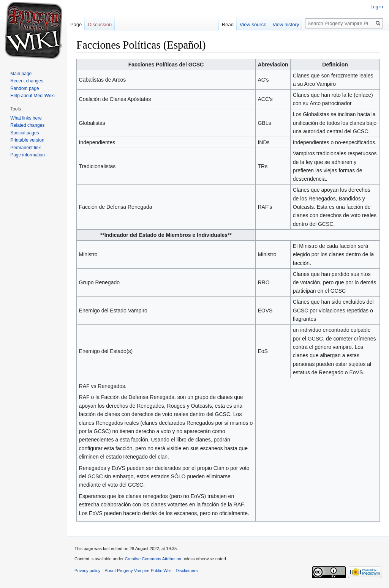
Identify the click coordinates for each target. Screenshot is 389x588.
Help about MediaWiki (32, 96)
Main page (21, 74)
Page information (28, 155)
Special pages (25, 133)
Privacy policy (87, 571)
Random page (25, 88)
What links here (26, 118)
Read (228, 24)
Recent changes (27, 81)
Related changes (27, 125)
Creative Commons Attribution (153, 559)
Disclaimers (187, 571)
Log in (377, 7)
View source (253, 24)
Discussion (100, 24)
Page (76, 24)
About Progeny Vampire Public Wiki (138, 571)
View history (286, 24)
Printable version (27, 140)
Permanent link (25, 148)
